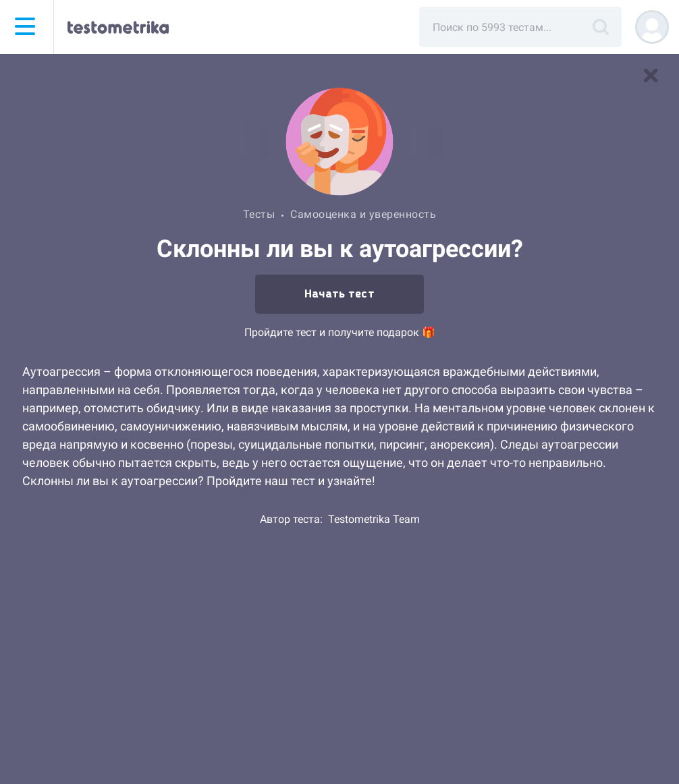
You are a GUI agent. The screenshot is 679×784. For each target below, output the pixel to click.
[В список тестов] (651, 76)
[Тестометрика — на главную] (118, 27)
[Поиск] (601, 27)
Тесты (259, 214)
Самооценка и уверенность (363, 214)
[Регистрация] (652, 27)
